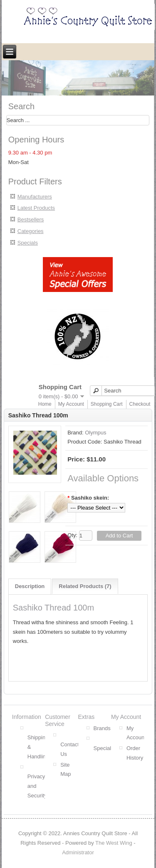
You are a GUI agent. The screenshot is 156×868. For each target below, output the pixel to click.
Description (30, 586)
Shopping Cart (107, 404)
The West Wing (114, 843)
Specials (28, 243)
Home (45, 404)
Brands (102, 728)
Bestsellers (31, 219)
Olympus (95, 433)
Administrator (78, 852)
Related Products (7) (85, 586)
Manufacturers (35, 197)
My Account (71, 404)
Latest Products (36, 208)
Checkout (140, 404)
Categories (31, 231)
